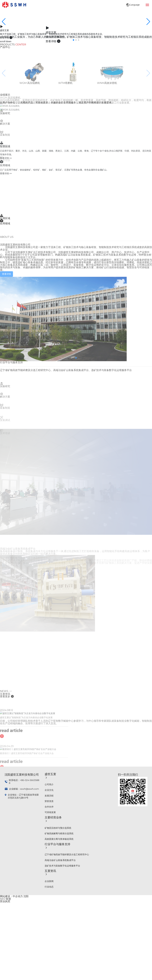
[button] (73, 40)
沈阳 (26, 896)
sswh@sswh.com (30, 789)
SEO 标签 (6, 899)
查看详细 (6, 38)
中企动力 (18, 896)
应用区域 (5, 218)
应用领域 (5, 223)
